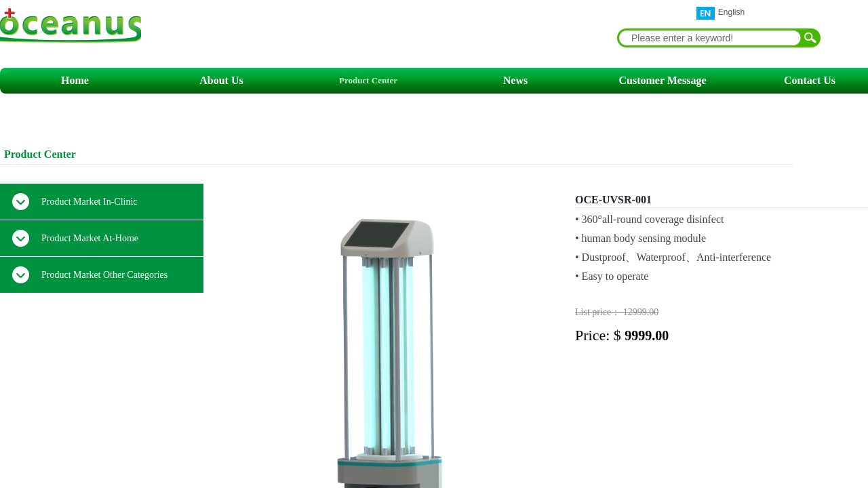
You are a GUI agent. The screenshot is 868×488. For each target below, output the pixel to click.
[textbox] (710, 38)
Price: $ (600, 335)
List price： (599, 312)
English (721, 13)
